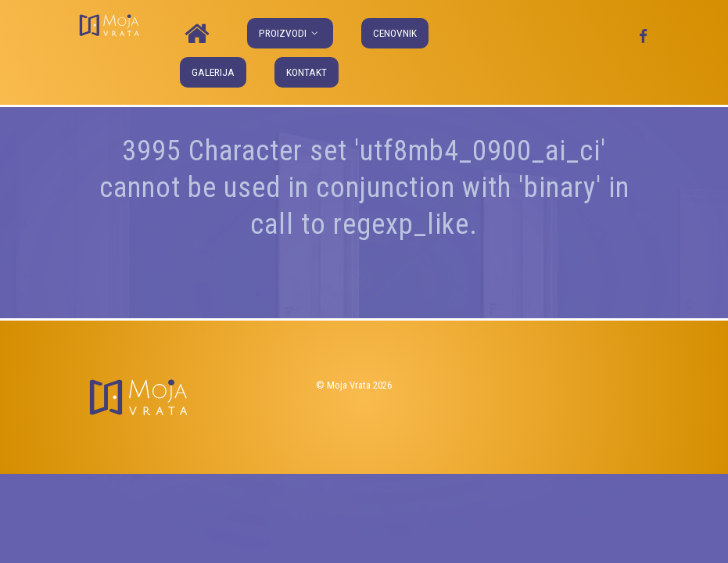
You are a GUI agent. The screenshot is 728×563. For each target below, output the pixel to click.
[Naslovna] (199, 34)
